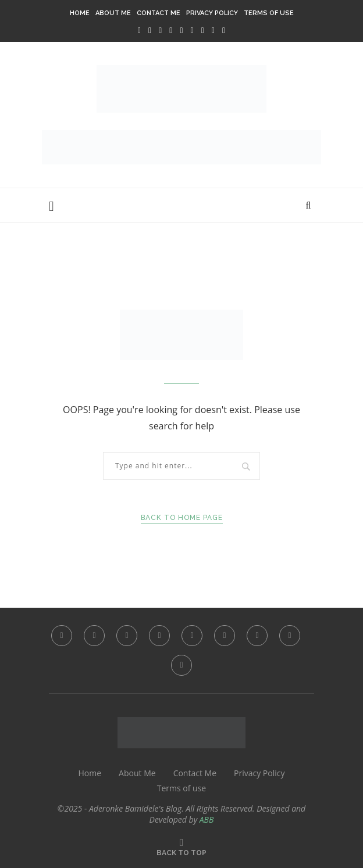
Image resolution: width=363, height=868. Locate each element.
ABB (207, 819)
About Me (113, 13)
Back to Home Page (182, 518)
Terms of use (269, 13)
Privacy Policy (212, 13)
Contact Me (159, 13)
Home (80, 13)
